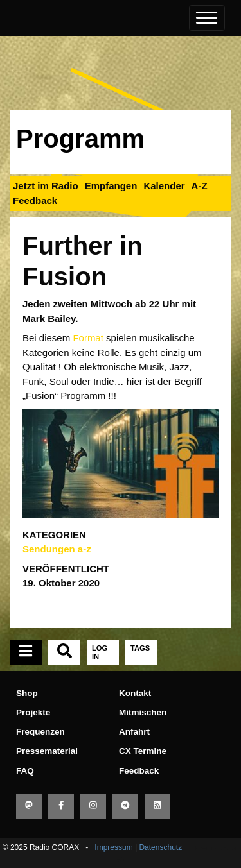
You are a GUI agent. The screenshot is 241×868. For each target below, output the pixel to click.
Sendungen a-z (57, 549)
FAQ (25, 771)
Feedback (35, 200)
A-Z (200, 186)
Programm (80, 139)
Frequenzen (40, 732)
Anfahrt (134, 732)
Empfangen (111, 186)
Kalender (164, 186)
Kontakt (135, 693)
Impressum (113, 847)
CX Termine (143, 751)
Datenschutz (160, 847)
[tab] (26, 652)
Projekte (33, 712)
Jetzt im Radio (46, 186)
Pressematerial (47, 751)
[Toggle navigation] (207, 18)
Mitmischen (143, 712)
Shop (27, 693)
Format (88, 338)
